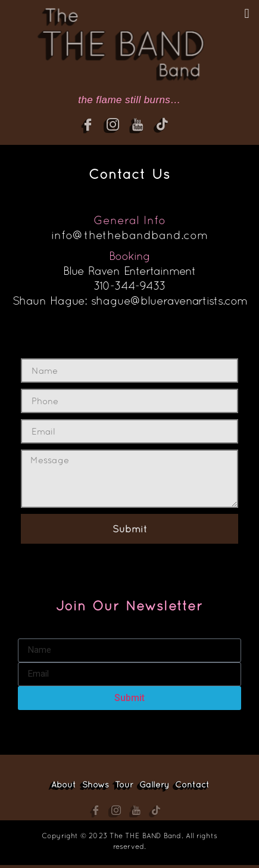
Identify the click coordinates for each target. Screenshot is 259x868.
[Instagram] (118, 128)
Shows (96, 785)
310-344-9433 (130, 286)
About (64, 785)
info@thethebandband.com (129, 235)
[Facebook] (93, 128)
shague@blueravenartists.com (169, 300)
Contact (192, 785)
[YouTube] (143, 128)
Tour (124, 785)
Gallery (154, 785)
